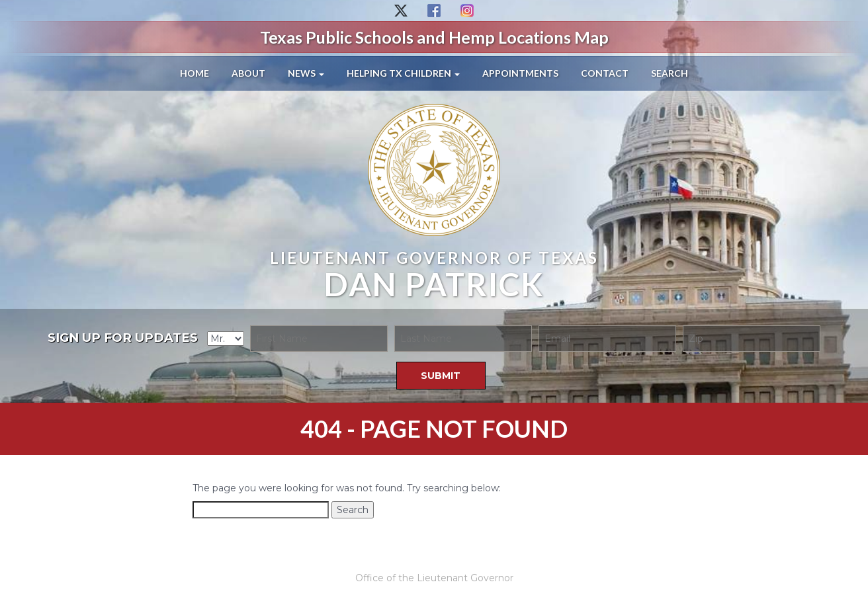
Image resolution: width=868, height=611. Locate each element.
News (306, 73)
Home (195, 73)
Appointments (520, 73)
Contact (605, 73)
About (248, 73)
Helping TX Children (403, 73)
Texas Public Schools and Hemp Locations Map (434, 37)
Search (670, 73)
